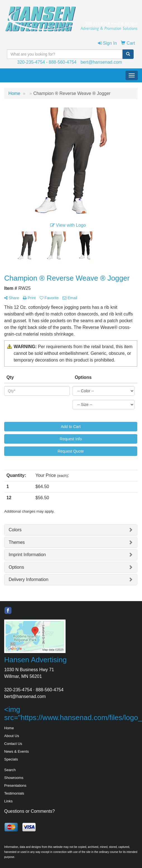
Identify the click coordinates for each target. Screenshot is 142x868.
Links (8, 801)
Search (10, 770)
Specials (11, 759)
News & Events (16, 751)
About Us (12, 736)
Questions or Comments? (29, 811)
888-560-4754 (63, 62)
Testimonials (14, 793)
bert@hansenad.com (101, 62)
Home (9, 728)
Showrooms (14, 778)
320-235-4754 (31, 62)
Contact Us (13, 744)
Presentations (15, 785)
